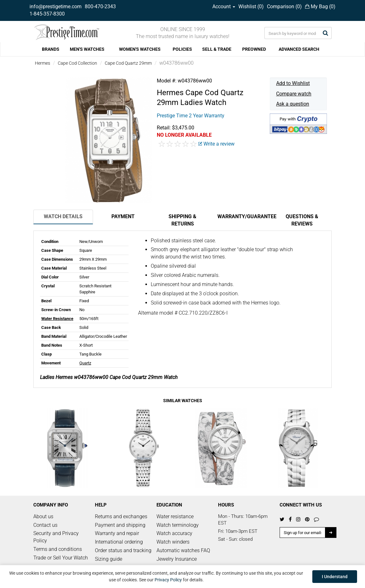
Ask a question (293, 104)
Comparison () (284, 7)
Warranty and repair (117, 533)
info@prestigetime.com (56, 7)
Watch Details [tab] (63, 216)
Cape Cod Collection (77, 63)
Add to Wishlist (293, 83)
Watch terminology (178, 525)
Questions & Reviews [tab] (302, 220)
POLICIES (182, 49)
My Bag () (320, 7)
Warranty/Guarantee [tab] (245, 216)
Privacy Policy (168, 580)
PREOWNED (254, 49)
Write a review (216, 144)
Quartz (85, 363)
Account (224, 7)
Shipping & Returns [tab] (182, 220)
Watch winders (173, 542)
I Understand (335, 577)
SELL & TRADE (217, 49)
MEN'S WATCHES (87, 49)
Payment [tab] (123, 216)
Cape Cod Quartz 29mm (128, 63)
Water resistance (175, 516)
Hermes (43, 63)
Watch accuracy (174, 533)
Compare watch (294, 94)
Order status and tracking (123, 550)
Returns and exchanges (121, 516)
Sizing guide (109, 559)
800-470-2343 (100, 7)
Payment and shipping (120, 525)
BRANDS (51, 49)
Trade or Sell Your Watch (61, 558)
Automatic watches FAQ (183, 550)
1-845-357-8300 (47, 14)
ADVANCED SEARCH (299, 49)
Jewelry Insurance (177, 559)
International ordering (119, 542)
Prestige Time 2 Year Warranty (191, 116)
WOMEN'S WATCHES (140, 49)
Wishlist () (251, 7)
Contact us (45, 525)
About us (43, 516)
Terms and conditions (58, 549)
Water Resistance (57, 319)
